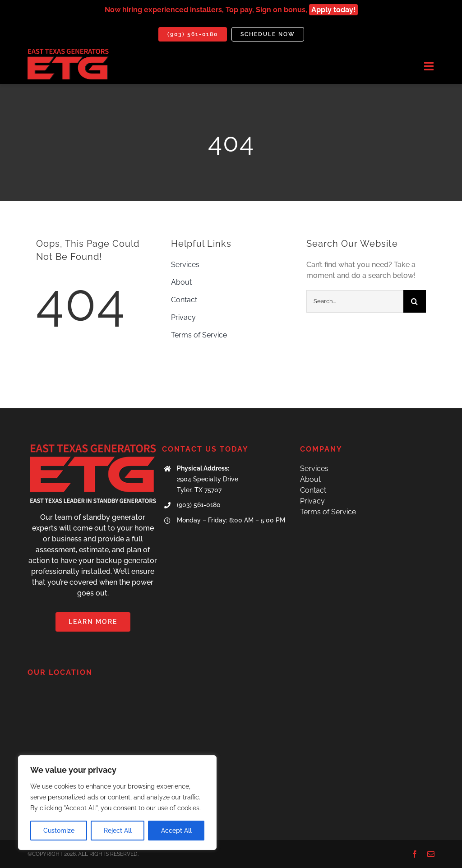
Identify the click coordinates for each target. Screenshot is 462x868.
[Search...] (355, 301)
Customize (59, 831)
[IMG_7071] (68, 52)
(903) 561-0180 (199, 505)
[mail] (431, 854)
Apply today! (333, 10)
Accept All (176, 831)
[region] (117, 803)
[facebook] (415, 854)
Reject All (118, 831)
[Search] (415, 301)
